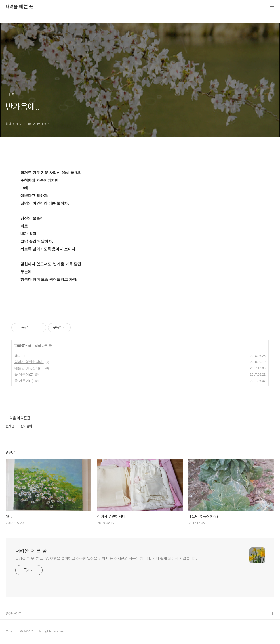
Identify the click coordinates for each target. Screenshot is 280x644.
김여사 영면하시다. (29, 362)
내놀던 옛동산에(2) (29, 368)
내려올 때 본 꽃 (19, 7)
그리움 (19, 346)
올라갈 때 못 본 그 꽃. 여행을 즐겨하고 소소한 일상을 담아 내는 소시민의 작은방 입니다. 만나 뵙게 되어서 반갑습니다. (106, 558)
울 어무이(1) (24, 381)
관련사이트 (13, 614)
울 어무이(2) (24, 374)
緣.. (17, 356)
